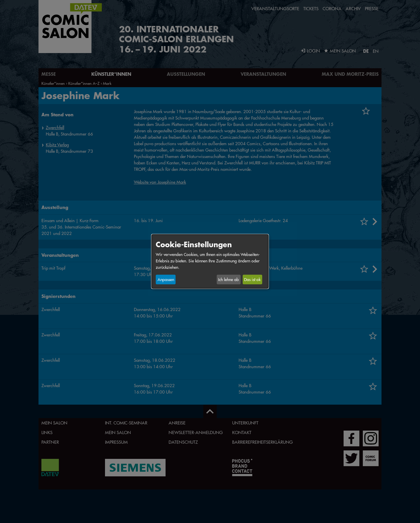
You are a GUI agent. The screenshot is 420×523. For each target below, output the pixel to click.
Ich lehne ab (229, 280)
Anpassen (166, 280)
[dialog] (210, 261)
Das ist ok (252, 280)
